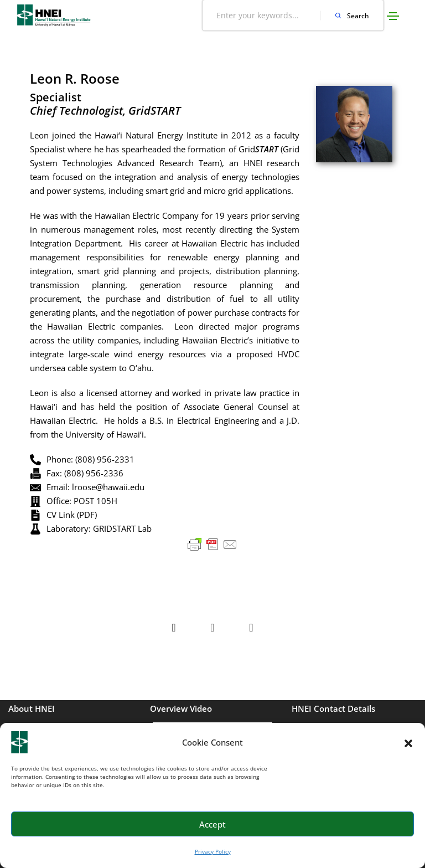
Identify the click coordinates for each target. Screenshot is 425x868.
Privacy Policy (213, 851)
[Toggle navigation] (393, 16)
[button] (408, 742)
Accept (212, 824)
